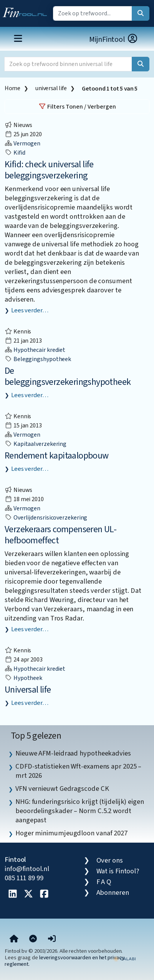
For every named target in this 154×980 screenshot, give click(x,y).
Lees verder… (30, 310)
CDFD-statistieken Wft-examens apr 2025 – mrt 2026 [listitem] (78, 771)
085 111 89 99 (24, 878)
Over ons (110, 860)
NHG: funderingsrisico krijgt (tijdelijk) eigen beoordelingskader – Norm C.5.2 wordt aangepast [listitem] (80, 811)
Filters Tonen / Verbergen (77, 107)
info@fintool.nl (27, 869)
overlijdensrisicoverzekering (46, 518)
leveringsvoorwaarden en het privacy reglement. (65, 961)
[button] (52, 939)
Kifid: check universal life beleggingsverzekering (49, 170)
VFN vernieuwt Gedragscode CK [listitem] (62, 789)
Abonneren (113, 893)
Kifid (15, 153)
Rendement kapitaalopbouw (57, 456)
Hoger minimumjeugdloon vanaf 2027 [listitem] (71, 833)
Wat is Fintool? (118, 871)
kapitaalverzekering (36, 444)
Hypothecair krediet (35, 350)
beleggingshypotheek (38, 359)
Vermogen (22, 144)
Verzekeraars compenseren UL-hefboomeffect (60, 535)
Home (12, 88)
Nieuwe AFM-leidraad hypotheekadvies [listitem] (73, 753)
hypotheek (23, 678)
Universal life (28, 690)
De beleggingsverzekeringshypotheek (68, 376)
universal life (51, 88)
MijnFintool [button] (114, 39)
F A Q (104, 882)
